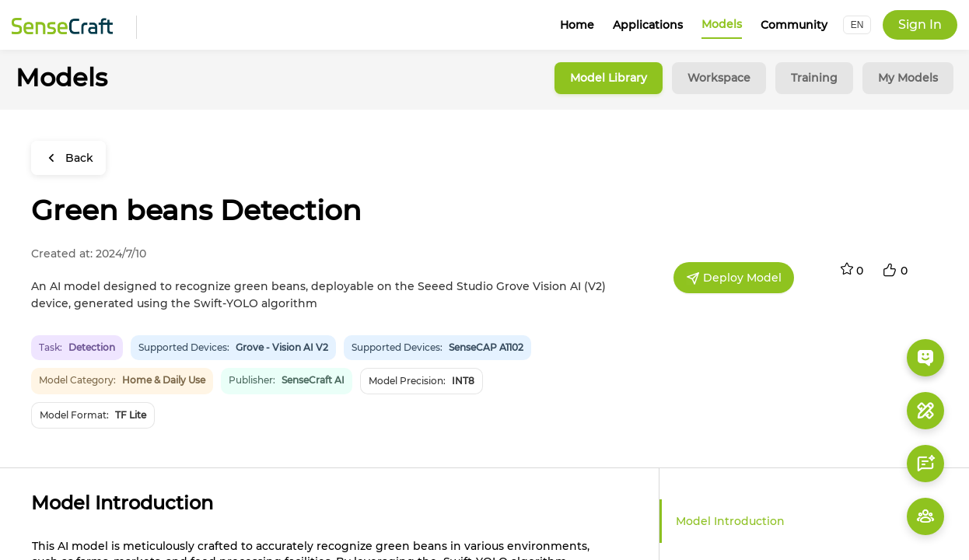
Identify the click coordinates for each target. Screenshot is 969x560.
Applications (648, 25)
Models (722, 24)
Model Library (609, 78)
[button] (857, 25)
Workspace (719, 78)
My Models (908, 78)
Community (794, 25)
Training (814, 78)
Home (577, 25)
